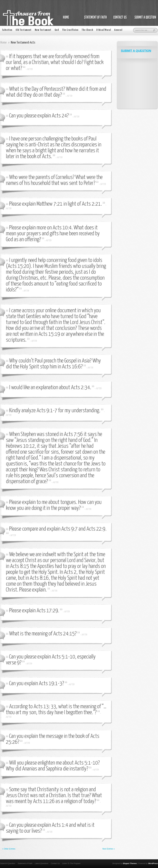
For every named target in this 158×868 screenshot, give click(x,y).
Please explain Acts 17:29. (34, 611)
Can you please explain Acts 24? (39, 116)
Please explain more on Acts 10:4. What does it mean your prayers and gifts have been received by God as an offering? (53, 234)
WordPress (153, 863)
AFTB (30, 69)
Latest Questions (42, 863)
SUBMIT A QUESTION (136, 51)
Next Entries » (109, 849)
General (118, 30)
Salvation (7, 30)
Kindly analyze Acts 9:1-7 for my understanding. (55, 411)
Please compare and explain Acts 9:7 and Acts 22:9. (58, 529)
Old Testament (24, 30)
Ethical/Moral (104, 30)
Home (4, 43)
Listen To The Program (71, 863)
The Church (87, 30)
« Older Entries (9, 849)
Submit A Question (8, 863)
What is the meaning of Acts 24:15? (43, 634)
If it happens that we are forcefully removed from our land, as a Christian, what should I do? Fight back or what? (55, 62)
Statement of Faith (25, 863)
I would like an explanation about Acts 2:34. (50, 388)
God (57, 30)
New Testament (43, 30)
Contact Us (55, 863)
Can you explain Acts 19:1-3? (37, 684)
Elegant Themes (130, 863)
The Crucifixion (70, 30)
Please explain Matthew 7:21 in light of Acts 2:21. (56, 204)
